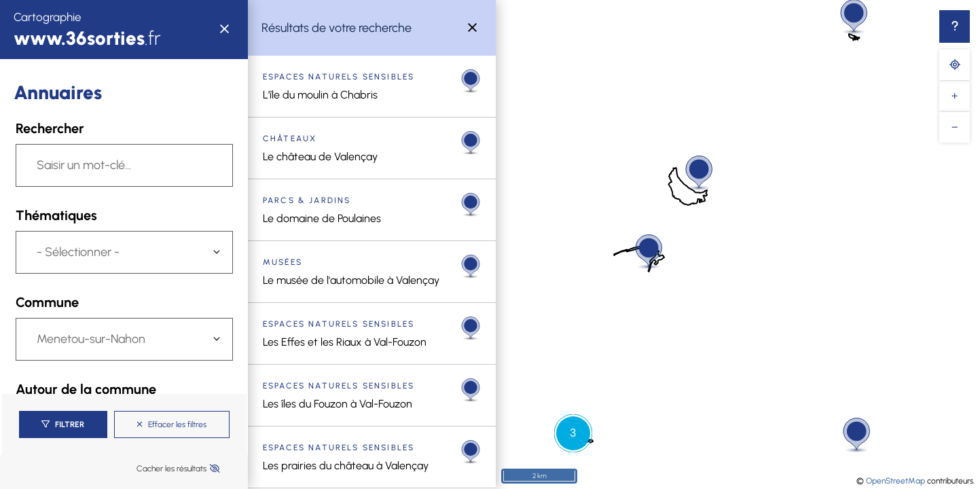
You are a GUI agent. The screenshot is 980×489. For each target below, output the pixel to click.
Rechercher (50, 128)
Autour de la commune (86, 389)
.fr (87, 38)
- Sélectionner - (78, 252)
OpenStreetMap (895, 481)
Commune (47, 302)
